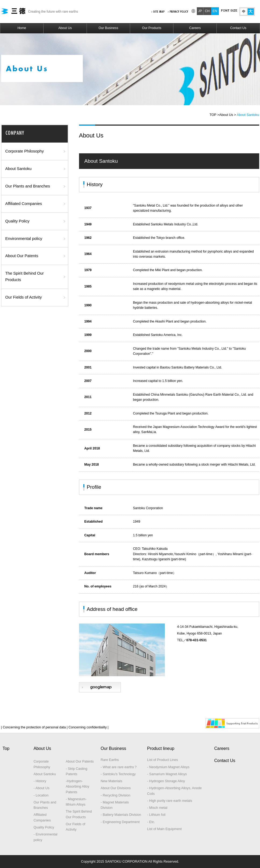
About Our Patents (22, 256)
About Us (65, 28)
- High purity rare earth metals (170, 801)
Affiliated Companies (24, 204)
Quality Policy (17, 221)
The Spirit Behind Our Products (25, 277)
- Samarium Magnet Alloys (167, 774)
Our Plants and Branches (28, 186)
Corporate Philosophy (25, 151)
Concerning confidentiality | (88, 727)
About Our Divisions (116, 788)
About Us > (227, 115)
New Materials (111, 781)
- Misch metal (157, 808)
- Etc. (151, 822)
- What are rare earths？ (119, 767)
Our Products (152, 28)
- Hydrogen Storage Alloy (166, 781)
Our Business (108, 28)
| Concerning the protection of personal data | (34, 727)
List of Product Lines (163, 760)
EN (215, 11)
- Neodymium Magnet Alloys (168, 767)
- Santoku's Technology (118, 774)
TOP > (214, 115)
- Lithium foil (156, 815)
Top (6, 748)
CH (207, 11)
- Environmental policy (46, 837)
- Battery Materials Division (121, 815)
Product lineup (161, 748)
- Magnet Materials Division (115, 805)
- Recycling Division (115, 795)
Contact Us (238, 28)
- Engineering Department (120, 822)
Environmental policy (24, 239)
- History (40, 781)
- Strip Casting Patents (76, 771)
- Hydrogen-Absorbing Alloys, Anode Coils (174, 791)
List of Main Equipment (164, 829)
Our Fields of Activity (24, 297)
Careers (195, 28)
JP (200, 11)
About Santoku (19, 169)
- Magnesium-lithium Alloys (76, 802)
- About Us (42, 788)
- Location (41, 795)
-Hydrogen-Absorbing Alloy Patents (77, 787)
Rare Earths (110, 760)
